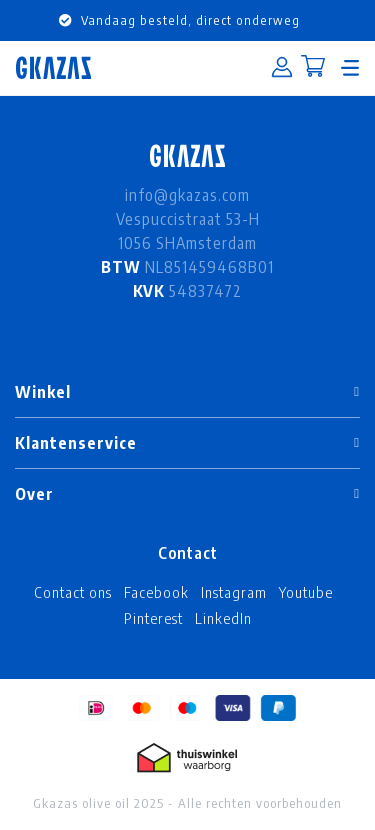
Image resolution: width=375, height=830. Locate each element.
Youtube (306, 592)
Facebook (156, 592)
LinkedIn (223, 618)
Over (34, 494)
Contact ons (73, 592)
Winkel (43, 392)
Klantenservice (76, 443)
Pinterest (153, 618)
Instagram (234, 592)
